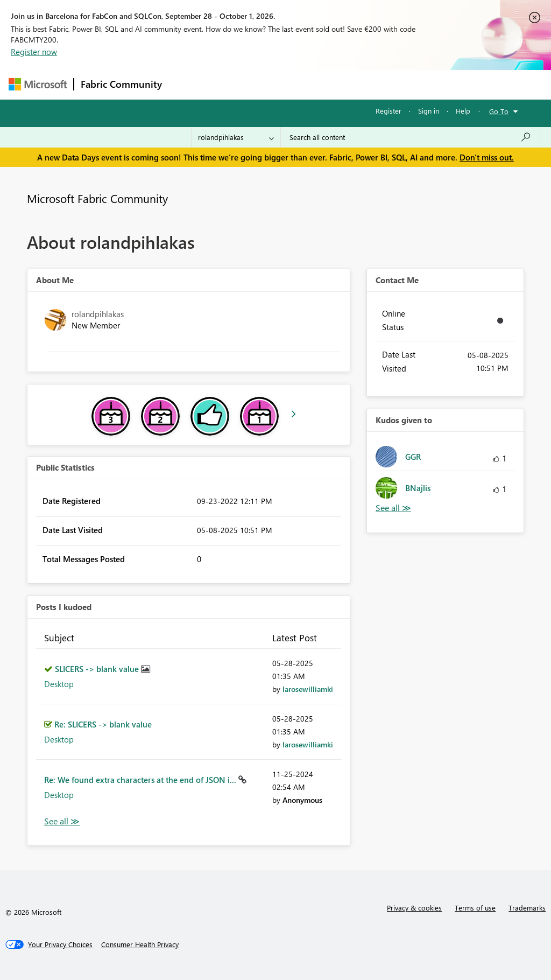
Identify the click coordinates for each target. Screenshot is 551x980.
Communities (326, 84)
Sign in (429, 111)
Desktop (59, 684)
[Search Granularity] (236, 137)
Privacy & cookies (414, 908)
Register (388, 111)
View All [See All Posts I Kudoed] (62, 821)
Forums (186, 84)
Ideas (278, 84)
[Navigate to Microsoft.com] (38, 84)
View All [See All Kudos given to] (393, 508)
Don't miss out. (487, 157)
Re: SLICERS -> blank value (103, 724)
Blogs (374, 84)
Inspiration (234, 84)
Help (463, 111)
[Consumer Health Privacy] (140, 944)
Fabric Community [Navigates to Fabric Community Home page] (121, 84)
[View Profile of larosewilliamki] (308, 689)
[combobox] (410, 137)
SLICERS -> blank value (98, 669)
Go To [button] (499, 111)
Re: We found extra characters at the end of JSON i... (141, 780)
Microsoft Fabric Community (97, 198)
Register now (34, 52)
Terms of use (475, 908)
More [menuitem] (411, 84)
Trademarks (527, 908)
